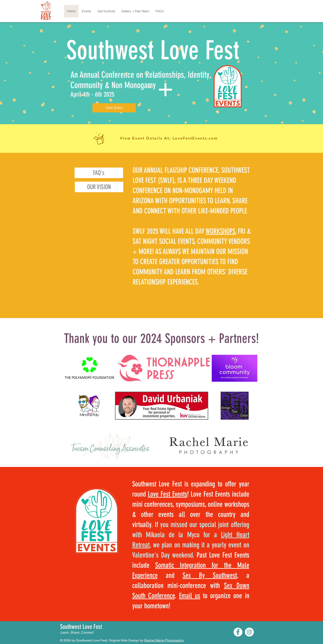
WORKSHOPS (220, 231)
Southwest (113, 50)
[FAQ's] (99, 173)
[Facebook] (238, 632)
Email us (190, 596)
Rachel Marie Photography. (164, 640)
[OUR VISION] (99, 187)
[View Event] (114, 108)
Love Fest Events (167, 494)
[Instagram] (249, 632)
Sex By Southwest (210, 575)
